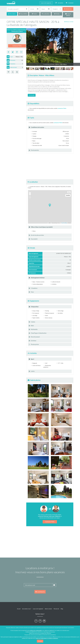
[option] (52, 69)
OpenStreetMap (64, 223)
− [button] (30, 194)
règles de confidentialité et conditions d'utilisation (47, 638)
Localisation (46, 14)
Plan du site (56, 609)
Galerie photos (68, 15)
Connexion (70, 3)
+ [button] (30, 192)
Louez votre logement (46, 3)
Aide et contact (48, 609)
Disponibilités (23, 14)
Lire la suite (32, 95)
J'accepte (40, 641)
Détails (57, 14)
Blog (62, 609)
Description (12, 14)
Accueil (19, 609)
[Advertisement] (50, 167)
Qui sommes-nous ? (27, 609)
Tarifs (34, 14)
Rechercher (68, 9)
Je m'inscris (40, 592)
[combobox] (57, 9)
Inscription (59, 3)
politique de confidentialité (36, 630)
